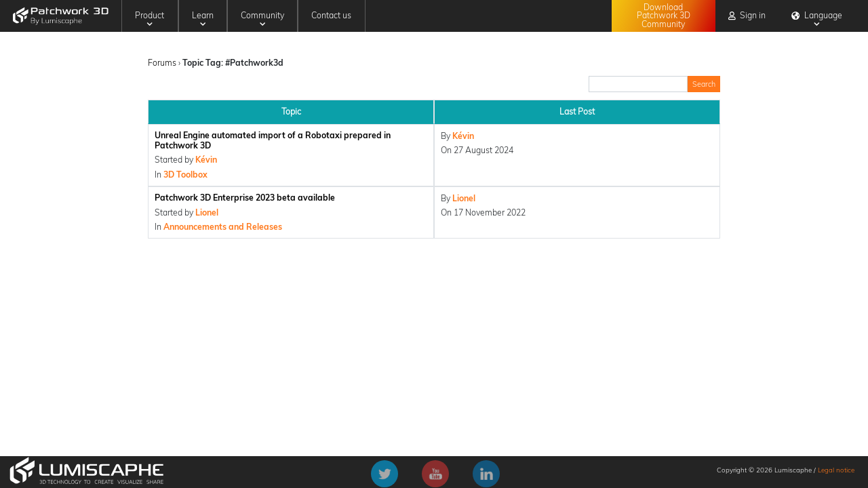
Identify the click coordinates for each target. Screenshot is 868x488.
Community (262, 19)
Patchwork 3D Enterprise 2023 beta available (245, 198)
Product (150, 19)
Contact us (331, 15)
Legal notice (836, 470)
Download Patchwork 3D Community (664, 16)
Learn (203, 19)
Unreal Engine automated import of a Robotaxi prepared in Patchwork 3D (273, 140)
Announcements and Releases (223, 227)
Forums (162, 63)
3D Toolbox (185, 175)
